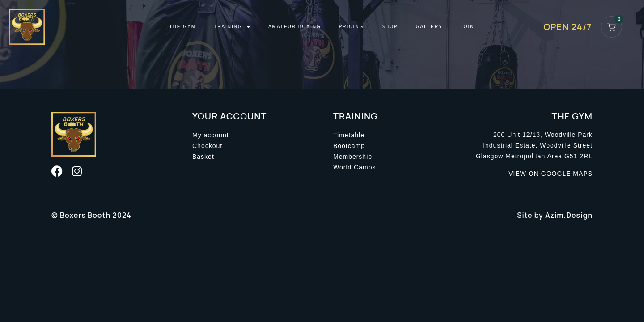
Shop (390, 27)
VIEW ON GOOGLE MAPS (551, 174)
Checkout (207, 146)
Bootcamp (349, 146)
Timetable (349, 135)
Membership (353, 157)
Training (232, 27)
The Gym (183, 27)
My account (211, 135)
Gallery (429, 27)
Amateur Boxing (295, 27)
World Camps (355, 167)
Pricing (352, 27)
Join (468, 27)
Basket (203, 157)
